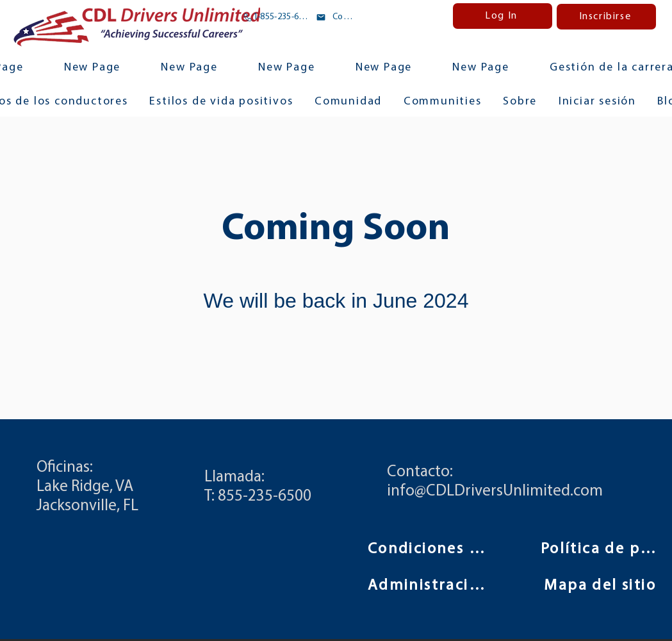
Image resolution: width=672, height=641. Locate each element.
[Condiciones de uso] (429, 549)
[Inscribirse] (606, 17)
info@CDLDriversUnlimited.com (495, 491)
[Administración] (429, 586)
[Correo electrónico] (335, 17)
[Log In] (503, 16)
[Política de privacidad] (602, 549)
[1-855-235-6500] (277, 17)
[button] (442, 102)
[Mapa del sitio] (602, 586)
